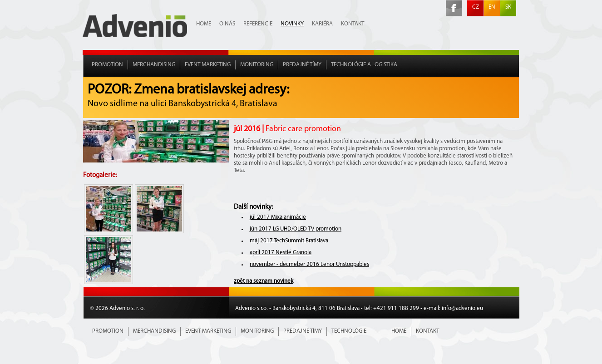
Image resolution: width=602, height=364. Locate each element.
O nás (227, 24)
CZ (476, 7)
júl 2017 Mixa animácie (278, 217)
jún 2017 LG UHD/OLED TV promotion (296, 229)
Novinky (292, 24)
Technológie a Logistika (364, 65)
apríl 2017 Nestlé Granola (281, 253)
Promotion (107, 65)
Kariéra (322, 24)
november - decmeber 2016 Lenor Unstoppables (309, 264)
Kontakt (353, 24)
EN (492, 7)
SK (508, 7)
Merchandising (154, 65)
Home (204, 24)
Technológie (349, 331)
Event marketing (208, 65)
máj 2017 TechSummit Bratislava (289, 241)
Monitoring (257, 65)
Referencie (258, 24)
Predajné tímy (302, 65)
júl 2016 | (287, 129)
